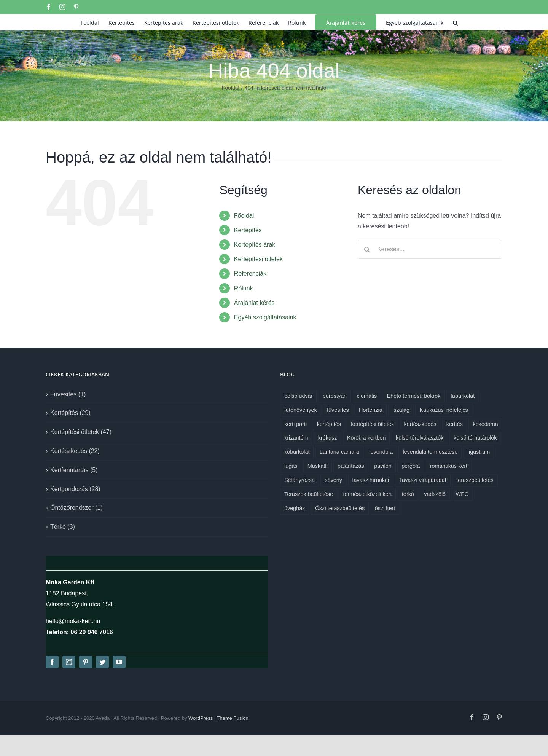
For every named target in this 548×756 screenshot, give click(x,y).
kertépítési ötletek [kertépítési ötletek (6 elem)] (372, 424)
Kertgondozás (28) (75, 489)
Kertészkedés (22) (75, 451)
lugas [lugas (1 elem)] (291, 466)
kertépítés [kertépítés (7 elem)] (329, 424)
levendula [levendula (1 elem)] (381, 452)
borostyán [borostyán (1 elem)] (335, 396)
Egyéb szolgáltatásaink (265, 317)
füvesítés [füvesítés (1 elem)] (338, 410)
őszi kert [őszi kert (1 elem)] (385, 508)
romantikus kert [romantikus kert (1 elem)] (449, 466)
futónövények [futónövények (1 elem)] (301, 410)
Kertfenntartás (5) (74, 470)
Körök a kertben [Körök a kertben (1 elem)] (366, 438)
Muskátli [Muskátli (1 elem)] (318, 466)
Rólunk (244, 288)
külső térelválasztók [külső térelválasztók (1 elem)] (420, 438)
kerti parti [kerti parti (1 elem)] (296, 424)
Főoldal (244, 216)
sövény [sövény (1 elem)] (333, 480)
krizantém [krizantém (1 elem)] (296, 438)
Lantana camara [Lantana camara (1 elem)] (339, 452)
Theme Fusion (233, 718)
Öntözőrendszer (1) (76, 508)
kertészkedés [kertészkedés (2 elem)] (420, 424)
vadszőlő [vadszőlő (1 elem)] (435, 494)
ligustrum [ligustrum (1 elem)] (479, 452)
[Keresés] (367, 249)
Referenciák (250, 274)
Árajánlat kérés (254, 303)
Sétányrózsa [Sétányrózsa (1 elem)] (299, 480)
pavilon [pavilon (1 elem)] (383, 466)
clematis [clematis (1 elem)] (367, 396)
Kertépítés (248, 230)
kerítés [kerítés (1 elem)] (455, 424)
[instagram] (69, 662)
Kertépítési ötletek (258, 259)
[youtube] (119, 662)
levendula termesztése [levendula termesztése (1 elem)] (430, 452)
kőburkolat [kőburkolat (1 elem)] (297, 452)
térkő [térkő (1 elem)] (408, 494)
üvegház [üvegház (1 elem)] (295, 508)
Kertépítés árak (255, 245)
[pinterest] (86, 662)
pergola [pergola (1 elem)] (411, 466)
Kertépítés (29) (70, 413)
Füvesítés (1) (68, 394)
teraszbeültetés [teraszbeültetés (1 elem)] (475, 480)
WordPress (201, 718)
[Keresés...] (430, 249)
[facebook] (52, 662)
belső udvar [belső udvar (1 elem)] (298, 396)
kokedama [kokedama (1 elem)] (485, 424)
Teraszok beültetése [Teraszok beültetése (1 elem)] (309, 494)
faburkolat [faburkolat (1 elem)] (463, 396)
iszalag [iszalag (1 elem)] (401, 410)
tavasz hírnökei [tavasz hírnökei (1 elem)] (371, 480)
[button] (455, 22)
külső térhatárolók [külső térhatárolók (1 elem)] (475, 438)
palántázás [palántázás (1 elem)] (351, 466)
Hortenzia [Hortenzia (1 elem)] (371, 410)
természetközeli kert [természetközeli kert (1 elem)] (367, 494)
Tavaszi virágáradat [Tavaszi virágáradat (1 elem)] (423, 480)
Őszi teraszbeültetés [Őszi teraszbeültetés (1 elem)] (340, 508)
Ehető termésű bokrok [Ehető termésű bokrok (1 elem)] (414, 396)
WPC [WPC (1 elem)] (462, 494)
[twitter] (102, 662)
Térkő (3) (63, 527)
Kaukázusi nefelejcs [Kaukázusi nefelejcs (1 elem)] (444, 410)
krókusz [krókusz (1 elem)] (328, 438)
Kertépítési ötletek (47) (81, 432)
